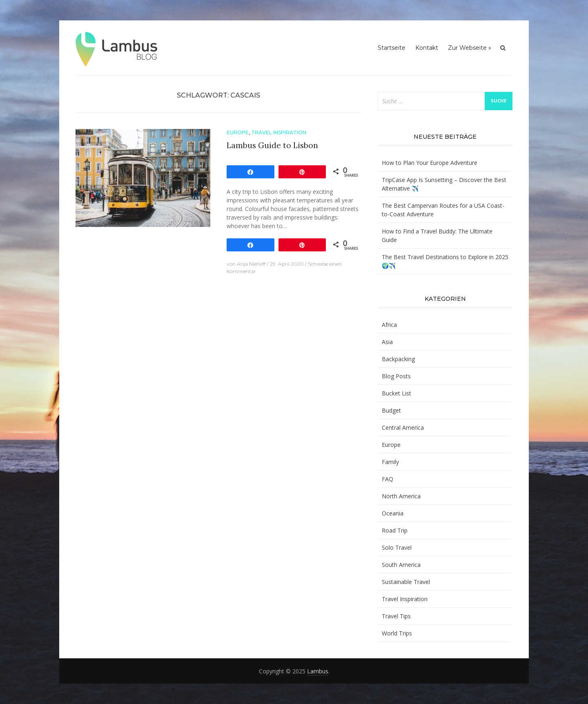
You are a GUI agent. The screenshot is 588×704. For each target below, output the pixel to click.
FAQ (388, 479)
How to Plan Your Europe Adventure (430, 163)
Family (390, 462)
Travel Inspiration (279, 132)
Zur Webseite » (470, 48)
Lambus (318, 671)
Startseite (392, 48)
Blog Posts (396, 376)
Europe (238, 132)
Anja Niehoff (251, 264)
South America (401, 565)
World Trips (397, 633)
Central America (403, 428)
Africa (389, 325)
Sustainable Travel (406, 582)
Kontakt (427, 48)
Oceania (393, 513)
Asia (387, 342)
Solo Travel (397, 547)
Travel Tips (396, 616)
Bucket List (396, 393)
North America (401, 496)
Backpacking (398, 359)
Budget (391, 410)
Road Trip (395, 530)
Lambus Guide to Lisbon (272, 145)
